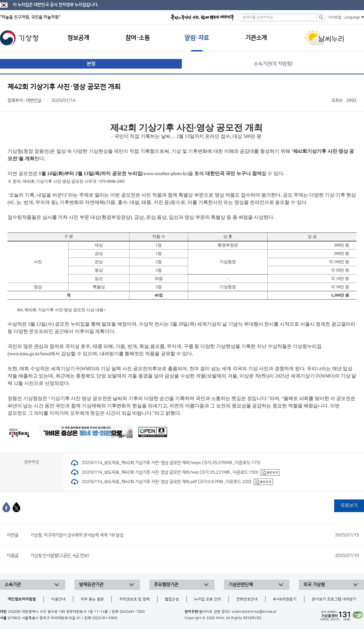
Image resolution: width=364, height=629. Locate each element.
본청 (91, 64)
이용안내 (58, 599)
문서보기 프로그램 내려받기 (334, 599)
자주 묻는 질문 (92, 599)
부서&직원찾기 (285, 599)
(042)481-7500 (132, 612)
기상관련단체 (241, 585)
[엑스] (16, 507)
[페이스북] (6, 507)
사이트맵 (335, 17)
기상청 (19, 38)
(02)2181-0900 (105, 618)
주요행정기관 (166, 585)
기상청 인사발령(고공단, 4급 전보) (195, 556)
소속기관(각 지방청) (273, 64)
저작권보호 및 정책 (134, 599)
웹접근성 (172, 599)
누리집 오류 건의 (208, 599)
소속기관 (13, 585)
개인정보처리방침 (22, 599)
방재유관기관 (91, 585)
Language (352, 17)
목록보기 (349, 506)
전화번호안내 (247, 599)
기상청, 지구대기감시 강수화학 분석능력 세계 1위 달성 (195, 535)
